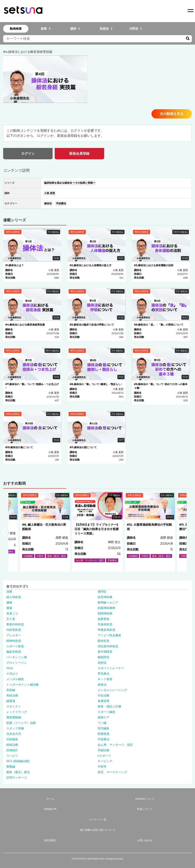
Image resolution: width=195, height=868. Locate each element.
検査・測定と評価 (109, 706)
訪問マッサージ (17, 778)
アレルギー (14, 635)
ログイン (28, 154)
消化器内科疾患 (108, 646)
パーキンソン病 (17, 657)
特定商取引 (50, 840)
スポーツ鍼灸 (106, 712)
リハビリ (12, 756)
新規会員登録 (79, 154)
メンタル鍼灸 (15, 679)
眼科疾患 (103, 641)
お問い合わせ (145, 840)
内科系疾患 (14, 630)
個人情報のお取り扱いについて (98, 830)
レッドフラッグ (17, 712)
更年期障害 (105, 652)
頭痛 (9, 592)
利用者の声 (50, 809)
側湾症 (102, 592)
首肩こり (12, 613)
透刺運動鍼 (14, 717)
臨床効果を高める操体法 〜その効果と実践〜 (70, 183)
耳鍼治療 (103, 750)
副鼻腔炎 (103, 619)
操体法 (48, 203)
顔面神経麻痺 (106, 608)
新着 (46, 29)
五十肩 (11, 619)
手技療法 (61, 203)
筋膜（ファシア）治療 (21, 723)
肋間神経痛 (105, 613)
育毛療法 (103, 674)
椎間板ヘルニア (108, 602)
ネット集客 (105, 679)
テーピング (105, 761)
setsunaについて (145, 799)
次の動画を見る (172, 114)
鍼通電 (11, 701)
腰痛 (9, 602)
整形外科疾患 (15, 624)
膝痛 (9, 608)
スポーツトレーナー (111, 668)
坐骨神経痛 (105, 597)
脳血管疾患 (14, 652)
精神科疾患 (14, 641)
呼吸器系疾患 (106, 630)
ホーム (50, 799)
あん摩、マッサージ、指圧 (115, 745)
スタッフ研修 (15, 728)
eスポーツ (104, 756)
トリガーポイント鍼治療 (23, 685)
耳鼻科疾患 (105, 624)
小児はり (12, 674)
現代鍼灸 (103, 728)
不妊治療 (103, 695)
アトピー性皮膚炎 (109, 635)
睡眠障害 (103, 657)
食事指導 (103, 701)
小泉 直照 (50, 193)
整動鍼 (11, 767)
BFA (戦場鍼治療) (18, 761)
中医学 (102, 767)
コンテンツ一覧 (98, 820)
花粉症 (102, 663)
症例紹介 (12, 750)
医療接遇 (103, 734)
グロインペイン (17, 663)
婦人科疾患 (14, 597)
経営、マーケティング (112, 772)
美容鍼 (11, 690)
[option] (97, 532)
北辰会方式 (14, 734)
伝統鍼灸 (12, 739)
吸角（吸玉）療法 (18, 772)
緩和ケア (103, 717)
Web (10, 668)
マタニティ (14, 706)
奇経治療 (12, 695)
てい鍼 (102, 723)
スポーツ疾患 (15, 646)
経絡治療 (12, 745)
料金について (145, 809)
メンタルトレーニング (112, 690)
